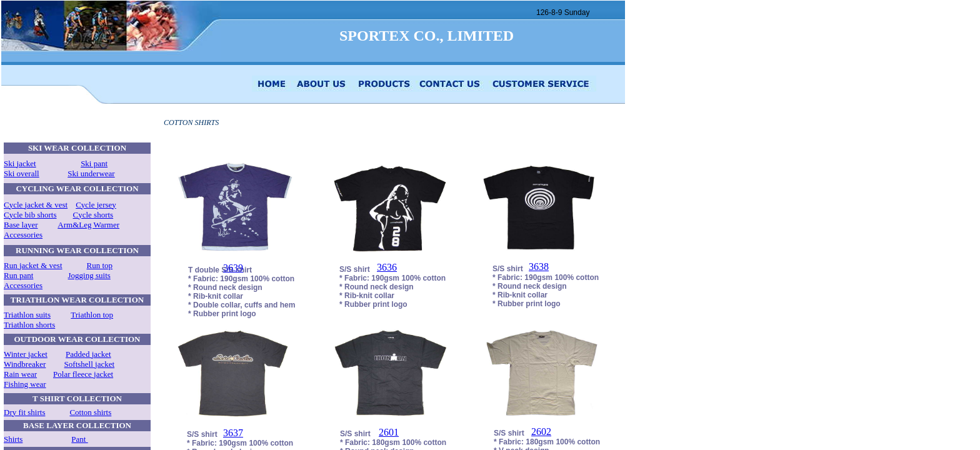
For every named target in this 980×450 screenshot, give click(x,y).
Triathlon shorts (29, 325)
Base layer (21, 225)
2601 (389, 432)
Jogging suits (89, 275)
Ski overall (22, 173)
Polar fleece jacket (83, 374)
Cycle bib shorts (30, 215)
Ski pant (94, 163)
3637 (233, 433)
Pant (79, 439)
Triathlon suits (27, 315)
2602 (541, 432)
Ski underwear (91, 173)
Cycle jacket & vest (36, 205)
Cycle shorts (93, 215)
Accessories (23, 235)
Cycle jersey (96, 205)
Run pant (18, 275)
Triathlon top (92, 315)
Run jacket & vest (33, 265)
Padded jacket (88, 354)
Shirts (13, 439)
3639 (233, 268)
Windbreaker (25, 364)
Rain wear (20, 374)
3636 (387, 267)
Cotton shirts (90, 412)
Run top (100, 265)
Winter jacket (26, 354)
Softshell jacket (90, 364)
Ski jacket (20, 163)
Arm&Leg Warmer (88, 225)
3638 (539, 267)
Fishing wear (25, 384)
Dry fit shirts (24, 412)
